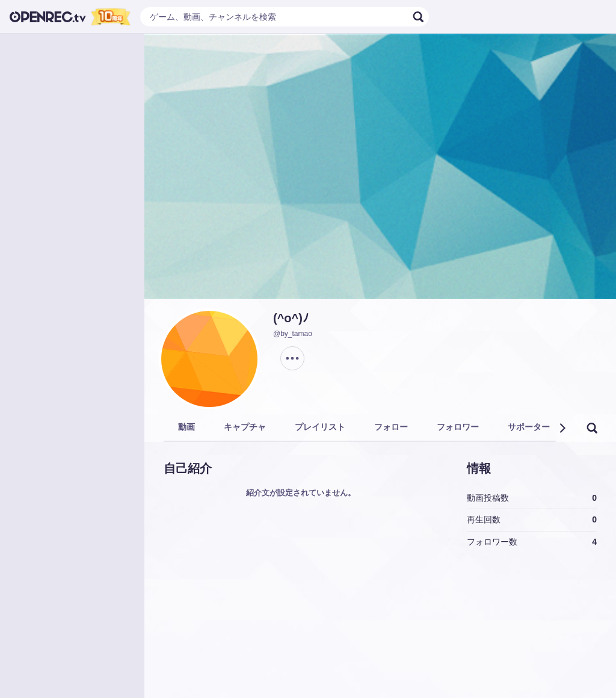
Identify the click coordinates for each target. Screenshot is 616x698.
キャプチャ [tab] (245, 427)
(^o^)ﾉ (291, 318)
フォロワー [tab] (458, 427)
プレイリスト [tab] (320, 427)
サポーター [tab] (529, 427)
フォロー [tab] (391, 427)
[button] (562, 428)
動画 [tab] (186, 427)
